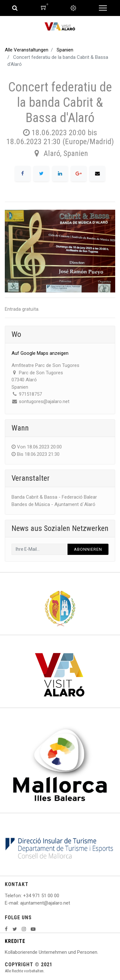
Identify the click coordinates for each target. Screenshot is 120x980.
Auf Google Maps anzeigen (40, 353)
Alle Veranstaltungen (27, 50)
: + (23, 896)
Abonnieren (88, 549)
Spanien (65, 50)
